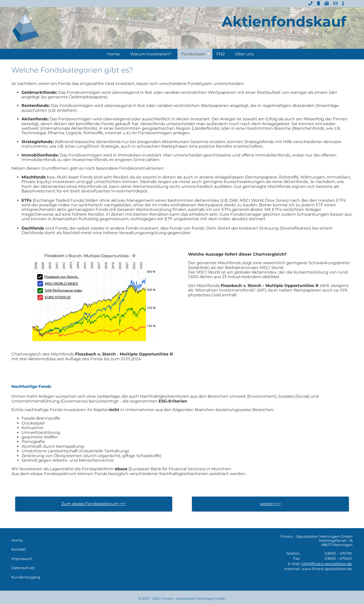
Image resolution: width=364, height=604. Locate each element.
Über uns (244, 54)
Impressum (22, 559)
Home (113, 54)
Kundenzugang (26, 577)
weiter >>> (270, 504)
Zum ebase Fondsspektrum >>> (94, 504)
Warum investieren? (151, 54)
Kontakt (19, 550)
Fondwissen (197, 54)
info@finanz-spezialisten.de (327, 564)
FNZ (221, 54)
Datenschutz (23, 568)
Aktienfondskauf (284, 21)
